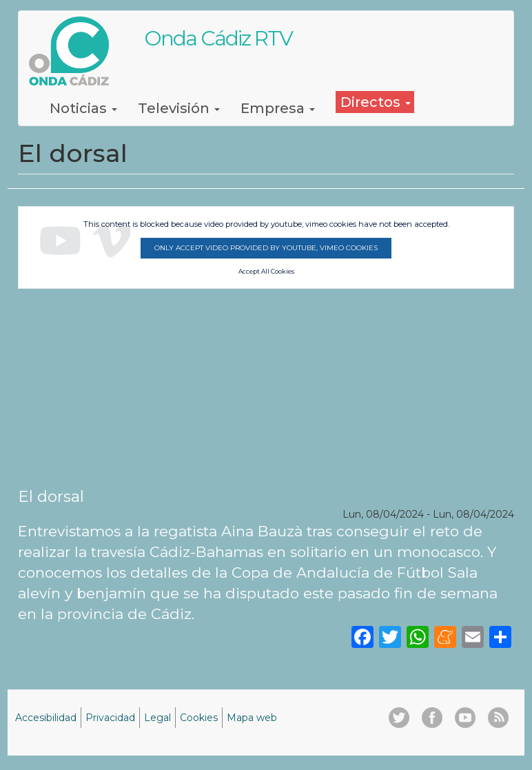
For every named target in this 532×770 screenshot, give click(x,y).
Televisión (179, 108)
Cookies (199, 718)
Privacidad (110, 718)
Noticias (83, 108)
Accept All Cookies (266, 272)
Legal (157, 718)
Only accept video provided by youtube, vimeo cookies (266, 248)
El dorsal (51, 496)
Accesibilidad (46, 718)
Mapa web (252, 718)
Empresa (278, 108)
